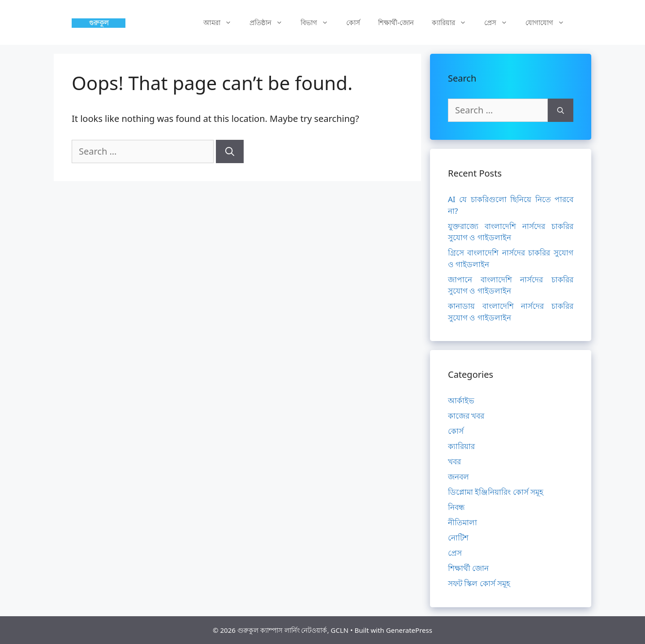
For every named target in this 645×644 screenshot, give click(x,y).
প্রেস (500, 22)
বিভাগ (319, 22)
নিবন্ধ (456, 507)
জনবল (458, 477)
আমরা (222, 22)
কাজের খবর (466, 416)
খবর (454, 461)
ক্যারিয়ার (454, 22)
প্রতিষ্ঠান (271, 22)
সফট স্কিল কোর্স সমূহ (479, 583)
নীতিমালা (462, 522)
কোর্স (353, 22)
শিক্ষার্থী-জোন (396, 22)
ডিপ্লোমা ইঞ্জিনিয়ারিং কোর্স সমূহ (496, 492)
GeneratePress (409, 630)
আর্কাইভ (461, 400)
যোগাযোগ (549, 22)
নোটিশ (458, 538)
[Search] (230, 151)
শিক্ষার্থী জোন (468, 568)
